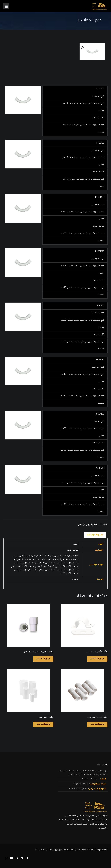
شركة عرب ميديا (42, 850)
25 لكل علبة (73, 550)
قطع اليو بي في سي (88, 525)
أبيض (76, 544)
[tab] (95, 535)
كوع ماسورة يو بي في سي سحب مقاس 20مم (39, 560)
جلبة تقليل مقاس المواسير (39, 652)
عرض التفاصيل (43, 659)
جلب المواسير (46, 717)
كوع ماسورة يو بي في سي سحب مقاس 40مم (38, 567)
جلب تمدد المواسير (97, 717)
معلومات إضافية (95, 535)
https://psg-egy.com (78, 789)
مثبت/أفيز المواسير (97, 652)
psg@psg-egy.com (81, 784)
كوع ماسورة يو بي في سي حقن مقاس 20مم (58, 556)
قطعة (75, 579)
